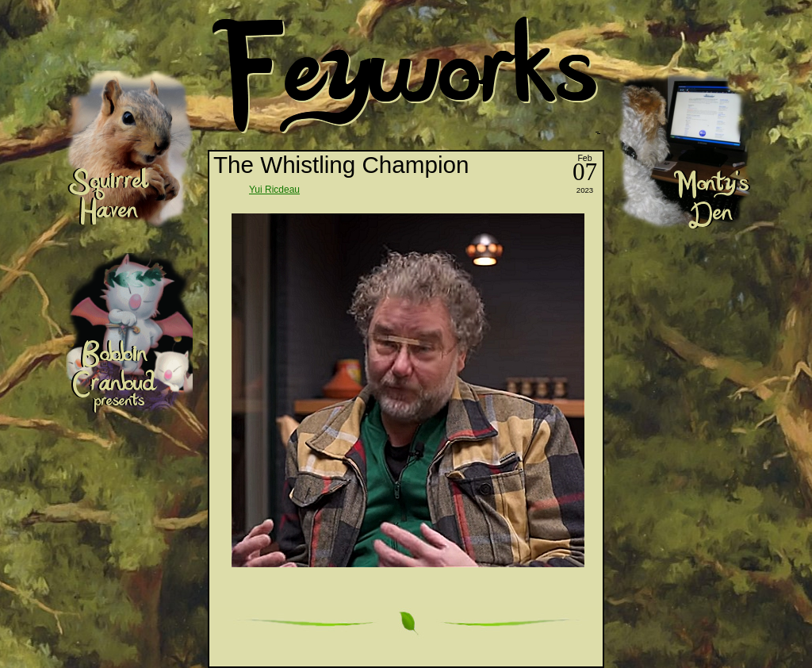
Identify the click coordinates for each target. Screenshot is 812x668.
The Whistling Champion (341, 165)
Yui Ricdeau (274, 190)
